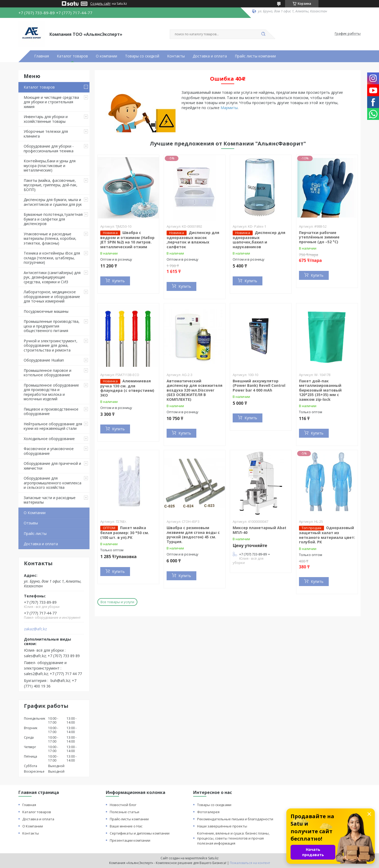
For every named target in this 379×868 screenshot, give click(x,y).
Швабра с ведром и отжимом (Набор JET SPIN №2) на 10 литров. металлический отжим (127, 240)
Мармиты (229, 108)
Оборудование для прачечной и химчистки (52, 466)
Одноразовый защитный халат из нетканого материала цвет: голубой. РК (327, 535)
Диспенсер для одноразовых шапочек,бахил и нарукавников (259, 240)
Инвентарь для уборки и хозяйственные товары (46, 119)
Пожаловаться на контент (250, 863)
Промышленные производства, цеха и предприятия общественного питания (52, 326)
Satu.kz (213, 858)
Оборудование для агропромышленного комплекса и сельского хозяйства (53, 483)
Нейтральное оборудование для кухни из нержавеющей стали (53, 426)
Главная (42, 56)
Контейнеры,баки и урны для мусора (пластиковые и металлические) (50, 165)
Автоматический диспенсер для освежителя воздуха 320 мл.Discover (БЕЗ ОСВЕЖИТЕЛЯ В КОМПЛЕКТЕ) (195, 390)
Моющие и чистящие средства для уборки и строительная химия (51, 102)
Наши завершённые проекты (222, 826)
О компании (106, 56)
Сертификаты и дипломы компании (140, 833)
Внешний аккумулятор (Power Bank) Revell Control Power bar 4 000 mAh (259, 386)
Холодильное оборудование (49, 439)
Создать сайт (100, 4)
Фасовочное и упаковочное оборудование (49, 451)
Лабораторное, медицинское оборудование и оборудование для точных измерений (52, 296)
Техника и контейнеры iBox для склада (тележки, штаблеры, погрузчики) (52, 258)
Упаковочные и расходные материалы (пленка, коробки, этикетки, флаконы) (50, 238)
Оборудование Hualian (44, 360)
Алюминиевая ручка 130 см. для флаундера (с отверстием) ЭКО (127, 388)
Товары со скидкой (142, 56)
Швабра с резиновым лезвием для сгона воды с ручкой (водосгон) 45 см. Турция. (193, 535)
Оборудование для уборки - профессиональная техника (49, 148)
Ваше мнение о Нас (126, 826)
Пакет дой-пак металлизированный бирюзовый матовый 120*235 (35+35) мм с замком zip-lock (320, 390)
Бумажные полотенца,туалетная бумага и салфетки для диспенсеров (53, 219)
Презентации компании (130, 840)
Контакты (176, 56)
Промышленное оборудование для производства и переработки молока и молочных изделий (51, 392)
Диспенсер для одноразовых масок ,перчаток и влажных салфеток (193, 240)
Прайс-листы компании (129, 819)
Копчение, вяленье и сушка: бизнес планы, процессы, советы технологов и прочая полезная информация (233, 838)
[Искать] (263, 34)
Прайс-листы (35, 533)
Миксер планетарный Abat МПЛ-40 (260, 530)
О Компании (35, 513)
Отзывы (31, 523)
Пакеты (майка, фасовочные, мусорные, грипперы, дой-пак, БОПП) (51, 185)
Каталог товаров (72, 56)
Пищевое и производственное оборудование (51, 411)
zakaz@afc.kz (35, 629)
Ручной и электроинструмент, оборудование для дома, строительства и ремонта (51, 345)
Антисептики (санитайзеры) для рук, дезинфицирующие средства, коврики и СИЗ (52, 277)
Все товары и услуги (117, 602)
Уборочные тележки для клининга (46, 134)
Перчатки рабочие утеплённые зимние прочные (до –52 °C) (319, 237)
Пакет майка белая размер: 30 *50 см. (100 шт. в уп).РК (125, 533)
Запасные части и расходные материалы (50, 500)
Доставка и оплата (210, 56)
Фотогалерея (208, 812)
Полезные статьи (124, 812)
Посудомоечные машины (46, 311)
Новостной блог (123, 805)
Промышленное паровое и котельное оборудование (48, 373)
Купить (118, 281)
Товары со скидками (214, 805)
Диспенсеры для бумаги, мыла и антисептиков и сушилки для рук (53, 202)
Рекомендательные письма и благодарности (235, 819)
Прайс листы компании (255, 56)
